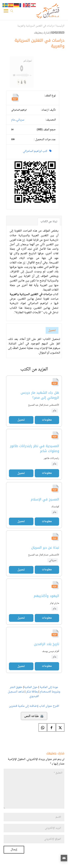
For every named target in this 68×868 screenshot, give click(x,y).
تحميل (52, 330)
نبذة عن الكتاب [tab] (49, 222)
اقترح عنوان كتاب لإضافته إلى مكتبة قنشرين (34, 706)
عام (13, 120)
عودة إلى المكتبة (49, 687)
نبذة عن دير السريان (45, 547)
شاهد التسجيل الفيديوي (23, 694)
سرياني (20, 120)
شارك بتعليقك (42, 33)
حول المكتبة (31, 687)
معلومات (47, 420)
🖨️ (34, 716)
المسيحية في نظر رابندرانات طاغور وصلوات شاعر (34, 448)
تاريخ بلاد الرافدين (46, 644)
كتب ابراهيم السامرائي (37, 151)
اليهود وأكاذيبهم (46, 596)
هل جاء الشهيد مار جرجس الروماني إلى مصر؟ (40, 395)
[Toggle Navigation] (6, 12)
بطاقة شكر (32, 692)
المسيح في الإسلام (45, 499)
